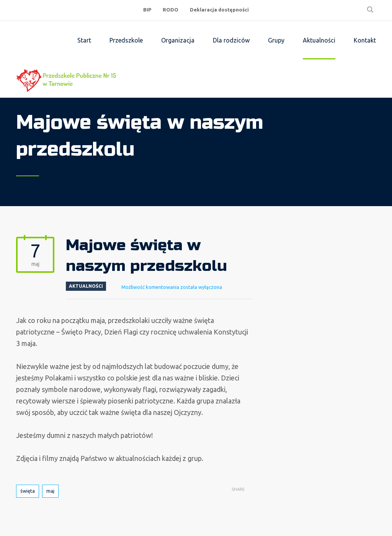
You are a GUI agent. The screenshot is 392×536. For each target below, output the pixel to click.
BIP (147, 10)
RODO (171, 10)
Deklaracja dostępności (219, 10)
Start (84, 40)
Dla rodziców (231, 40)
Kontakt (365, 40)
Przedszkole (126, 40)
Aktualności (319, 40)
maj (50, 491)
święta (28, 491)
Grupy (276, 40)
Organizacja (178, 40)
